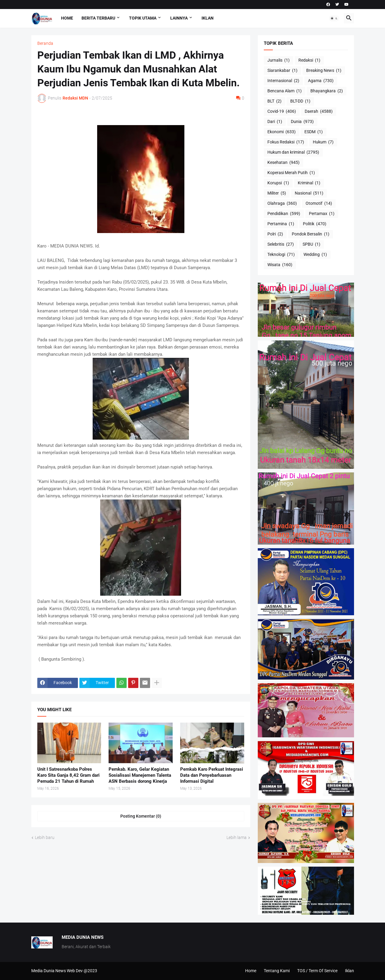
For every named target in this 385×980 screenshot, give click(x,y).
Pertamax (322, 214)
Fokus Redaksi (286, 142)
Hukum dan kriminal (293, 152)
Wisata (280, 265)
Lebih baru (45, 837)
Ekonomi (282, 132)
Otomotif (319, 204)
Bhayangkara (327, 91)
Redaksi (309, 60)
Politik (315, 224)
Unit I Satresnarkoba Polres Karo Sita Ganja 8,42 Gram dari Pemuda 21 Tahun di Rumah (68, 775)
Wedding (315, 255)
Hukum (323, 142)
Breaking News (324, 71)
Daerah (319, 112)
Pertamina (281, 224)
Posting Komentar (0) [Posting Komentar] (141, 816)
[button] (334, 18)
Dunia (302, 122)
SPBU (311, 244)
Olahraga (282, 204)
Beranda (45, 43)
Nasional (309, 193)
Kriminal (309, 183)
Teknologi (281, 255)
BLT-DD (300, 101)
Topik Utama (143, 18)
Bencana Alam (285, 91)
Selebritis (281, 244)
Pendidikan (284, 214)
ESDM (314, 132)
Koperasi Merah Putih (291, 173)
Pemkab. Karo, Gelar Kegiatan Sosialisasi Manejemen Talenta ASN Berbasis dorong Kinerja (140, 775)
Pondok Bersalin (311, 234)
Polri (275, 234)
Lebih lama (237, 837)
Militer (277, 193)
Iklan (208, 18)
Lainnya (179, 18)
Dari (275, 122)
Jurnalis (279, 60)
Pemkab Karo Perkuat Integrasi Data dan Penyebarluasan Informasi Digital (212, 775)
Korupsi (278, 183)
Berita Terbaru (98, 18)
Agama (321, 81)
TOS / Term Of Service (317, 971)
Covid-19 (282, 112)
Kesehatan (283, 163)
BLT (274, 101)
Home (67, 18)
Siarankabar (282, 71)
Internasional (283, 81)
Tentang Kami (277, 971)
